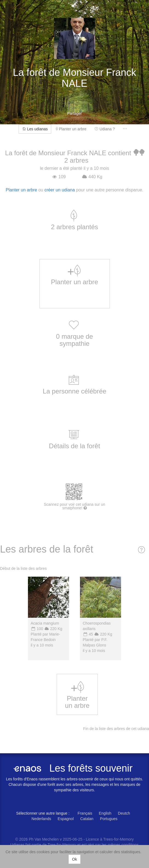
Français (85, 813)
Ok (74, 859)
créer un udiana (60, 190)
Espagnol (66, 819)
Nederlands (41, 819)
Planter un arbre (71, 129)
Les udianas (35, 129)
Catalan (87, 819)
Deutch (124, 813)
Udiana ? (105, 129)
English (105, 813)
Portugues (109, 819)
